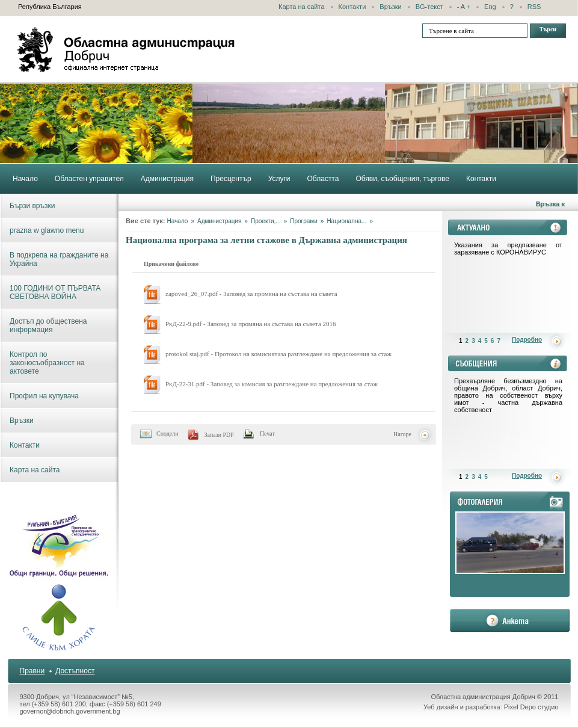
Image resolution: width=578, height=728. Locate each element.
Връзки (390, 7)
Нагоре (402, 434)
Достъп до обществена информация (48, 325)
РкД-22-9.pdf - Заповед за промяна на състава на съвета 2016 (251, 324)
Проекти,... (266, 221)
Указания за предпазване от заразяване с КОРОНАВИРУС (508, 248)
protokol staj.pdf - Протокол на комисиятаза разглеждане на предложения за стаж (278, 354)
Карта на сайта (302, 7)
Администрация (220, 221)
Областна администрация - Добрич (126, 49)
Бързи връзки (32, 206)
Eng (490, 7)
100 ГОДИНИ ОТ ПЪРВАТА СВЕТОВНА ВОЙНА (55, 292)
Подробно (527, 340)
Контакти (352, 7)
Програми (304, 221)
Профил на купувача (44, 396)
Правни (32, 671)
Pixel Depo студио (531, 707)
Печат (267, 433)
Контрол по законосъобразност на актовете (47, 363)
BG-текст (429, 7)
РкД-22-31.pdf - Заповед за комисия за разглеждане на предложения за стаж (272, 384)
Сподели (168, 433)
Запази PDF (219, 435)
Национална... (346, 221)
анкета (510, 620)
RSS (534, 7)
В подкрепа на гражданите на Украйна (59, 259)
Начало (178, 221)
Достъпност (75, 671)
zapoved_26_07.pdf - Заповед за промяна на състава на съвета (251, 294)
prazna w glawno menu (47, 230)
